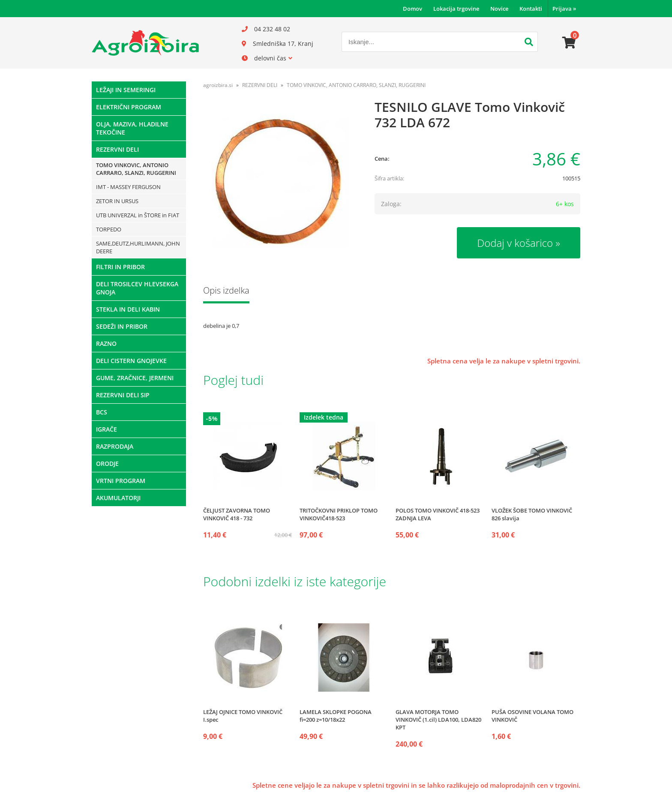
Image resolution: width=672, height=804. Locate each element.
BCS (102, 412)
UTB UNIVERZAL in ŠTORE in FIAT (138, 215)
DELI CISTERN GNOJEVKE (131, 361)
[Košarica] (569, 43)
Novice (499, 9)
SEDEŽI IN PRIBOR (122, 326)
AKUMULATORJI (118, 498)
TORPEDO (109, 229)
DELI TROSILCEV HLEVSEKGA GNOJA (137, 288)
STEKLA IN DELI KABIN (128, 309)
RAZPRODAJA (115, 446)
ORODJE (107, 463)
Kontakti (531, 9)
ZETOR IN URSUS (117, 201)
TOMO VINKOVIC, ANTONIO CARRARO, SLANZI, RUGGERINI (136, 169)
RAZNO (106, 343)
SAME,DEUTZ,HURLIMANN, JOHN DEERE (138, 247)
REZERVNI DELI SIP (123, 395)
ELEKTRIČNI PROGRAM (129, 107)
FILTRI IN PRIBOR (120, 267)
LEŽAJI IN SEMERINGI (126, 90)
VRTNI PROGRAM (121, 481)
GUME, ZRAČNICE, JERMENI (135, 378)
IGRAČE (106, 429)
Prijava (564, 9)
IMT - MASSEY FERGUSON (128, 187)
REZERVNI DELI (117, 149)
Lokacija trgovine (456, 9)
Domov (412, 9)
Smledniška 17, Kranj (283, 43)
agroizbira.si (218, 85)
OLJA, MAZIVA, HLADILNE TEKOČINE (132, 128)
